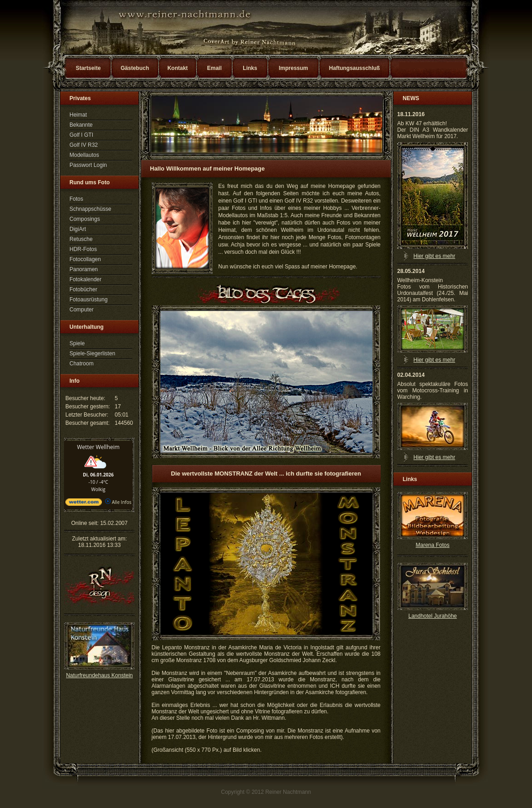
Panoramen (84, 269)
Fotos (76, 199)
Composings (85, 219)
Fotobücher (83, 289)
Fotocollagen (85, 259)
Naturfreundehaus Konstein (99, 675)
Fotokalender (85, 279)
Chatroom (82, 364)
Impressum (293, 68)
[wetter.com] (84, 504)
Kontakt (178, 68)
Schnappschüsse (90, 209)
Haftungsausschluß (354, 68)
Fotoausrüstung (88, 300)
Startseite (88, 68)
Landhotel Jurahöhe (432, 616)
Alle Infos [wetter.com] (118, 502)
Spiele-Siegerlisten (92, 353)
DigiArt (78, 229)
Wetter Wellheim (98, 447)
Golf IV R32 (84, 145)
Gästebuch (135, 68)
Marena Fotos (432, 545)
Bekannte (81, 125)
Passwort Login (88, 165)
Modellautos (84, 155)
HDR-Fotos (83, 249)
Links (250, 68)
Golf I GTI (81, 135)
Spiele (77, 343)
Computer (82, 310)
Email (214, 68)
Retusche (81, 239)
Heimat (78, 115)
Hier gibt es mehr (434, 256)
